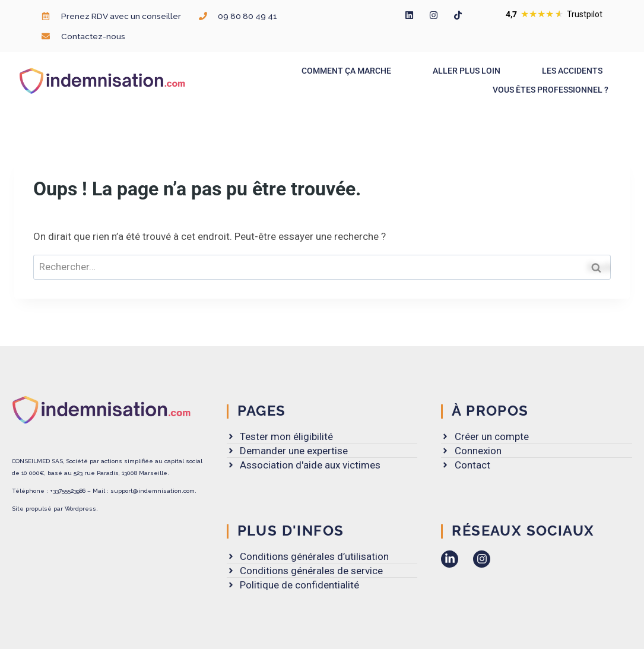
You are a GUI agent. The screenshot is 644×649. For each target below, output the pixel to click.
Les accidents (575, 71)
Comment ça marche (349, 71)
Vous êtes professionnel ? (553, 90)
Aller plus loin (469, 71)
